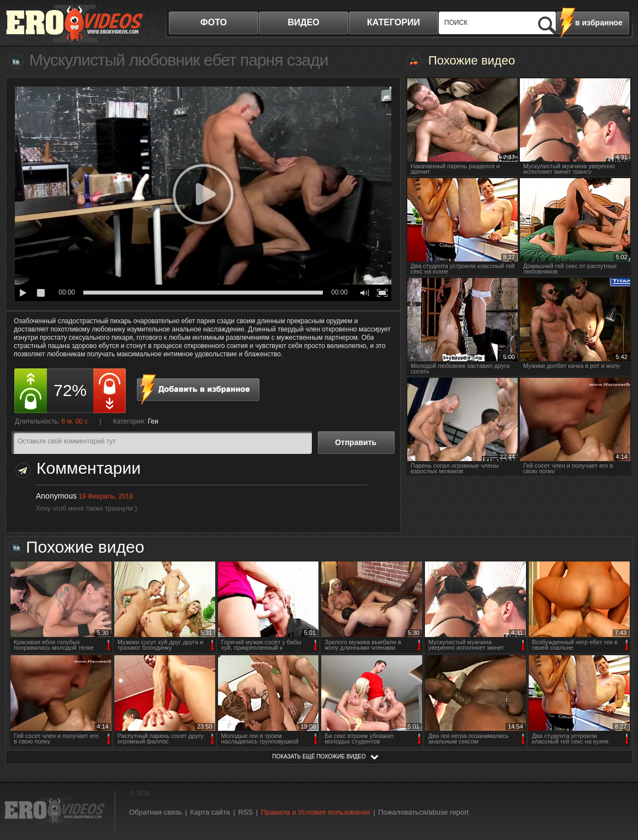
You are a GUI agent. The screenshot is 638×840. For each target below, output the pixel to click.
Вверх (617, 788)
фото (214, 22)
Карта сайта (210, 812)
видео (304, 22)
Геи (153, 421)
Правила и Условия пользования (316, 812)
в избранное (599, 23)
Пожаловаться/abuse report (423, 812)
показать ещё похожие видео (319, 756)
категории (394, 22)
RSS (245, 812)
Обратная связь (156, 812)
